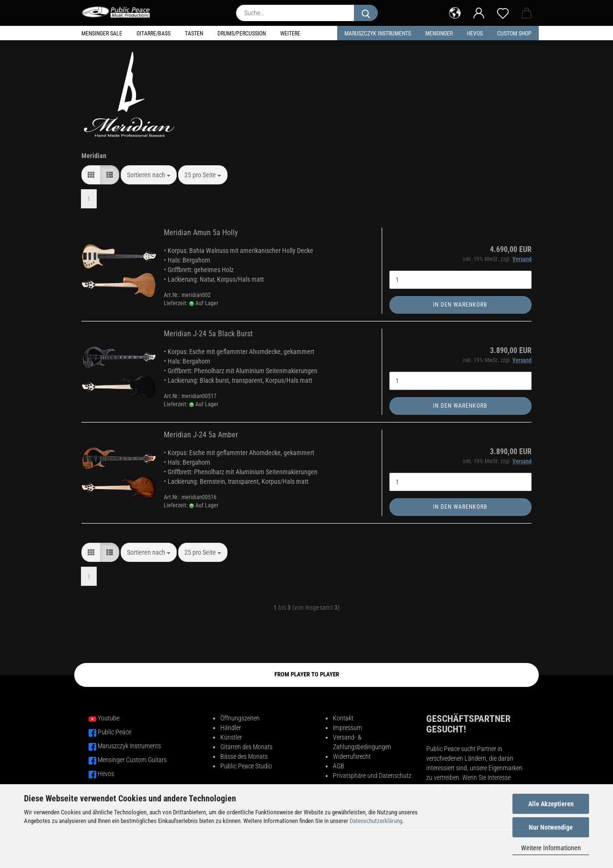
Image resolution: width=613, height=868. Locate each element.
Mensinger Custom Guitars (132, 760)
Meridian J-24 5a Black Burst (208, 334)
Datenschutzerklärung (376, 821)
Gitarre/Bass (153, 34)
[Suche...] (366, 13)
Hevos (106, 774)
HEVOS (475, 34)
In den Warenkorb (460, 305)
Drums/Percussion (242, 34)
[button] (455, 12)
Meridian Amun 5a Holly (201, 233)
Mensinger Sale (102, 34)
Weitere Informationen (551, 848)
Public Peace (114, 732)
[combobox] (149, 175)
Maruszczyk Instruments (378, 34)
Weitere (290, 34)
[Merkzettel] (503, 12)
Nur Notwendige (551, 827)
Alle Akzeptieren (551, 804)
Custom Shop (514, 34)
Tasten (194, 34)
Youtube (108, 718)
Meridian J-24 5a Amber (201, 435)
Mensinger (439, 34)
